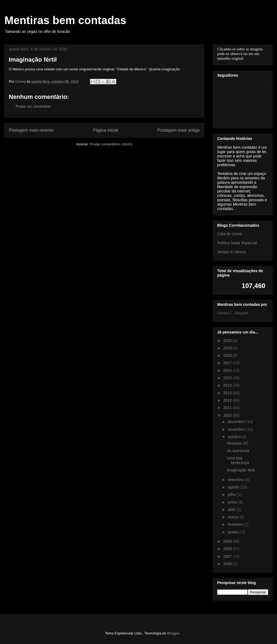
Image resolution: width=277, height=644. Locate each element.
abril (232, 510)
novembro (237, 429)
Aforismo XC (238, 443)
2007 (228, 556)
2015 (228, 378)
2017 (228, 363)
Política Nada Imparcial (237, 243)
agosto (234, 487)
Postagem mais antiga (179, 130)
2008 (228, 549)
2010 (228, 415)
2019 (228, 348)
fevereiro (236, 524)
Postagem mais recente (31, 130)
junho (233, 502)
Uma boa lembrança (238, 460)
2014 (228, 385)
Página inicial (106, 130)
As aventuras (238, 451)
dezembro (237, 422)
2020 (228, 341)
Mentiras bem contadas (65, 20)
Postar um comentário (33, 106)
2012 (228, 400)
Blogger (173, 633)
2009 (228, 541)
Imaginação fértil (241, 470)
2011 (228, 408)
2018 (228, 355)
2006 (228, 564)
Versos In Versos (232, 252)
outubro (235, 437)
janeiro (234, 532)
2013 (228, 393)
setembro (236, 480)
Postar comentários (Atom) (111, 144)
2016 (228, 370)
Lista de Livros (230, 234)
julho (232, 495)
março (234, 517)
